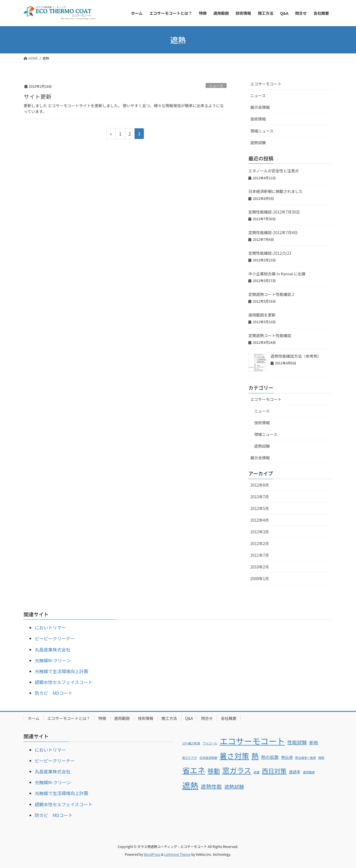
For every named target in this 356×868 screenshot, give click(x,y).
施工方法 (169, 718)
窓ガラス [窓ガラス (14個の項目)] (237, 770)
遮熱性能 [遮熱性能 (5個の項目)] (211, 786)
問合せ (207, 718)
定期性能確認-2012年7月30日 (274, 212)
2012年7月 (260, 497)
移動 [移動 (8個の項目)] (214, 771)
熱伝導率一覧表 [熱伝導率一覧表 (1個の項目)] (306, 758)
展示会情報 (260, 107)
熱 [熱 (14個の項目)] (255, 756)
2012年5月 (260, 508)
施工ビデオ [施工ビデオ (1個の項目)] (190, 758)
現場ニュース (262, 131)
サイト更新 (38, 96)
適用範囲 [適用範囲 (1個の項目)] (309, 772)
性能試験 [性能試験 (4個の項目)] (297, 742)
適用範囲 (122, 718)
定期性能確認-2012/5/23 (270, 253)
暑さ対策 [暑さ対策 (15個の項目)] (234, 756)
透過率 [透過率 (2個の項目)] (295, 772)
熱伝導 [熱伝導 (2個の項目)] (287, 757)
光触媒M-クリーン (53, 660)
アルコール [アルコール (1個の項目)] (210, 743)
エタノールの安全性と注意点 (274, 171)
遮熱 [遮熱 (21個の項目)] (190, 785)
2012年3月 (260, 532)
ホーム (34, 718)
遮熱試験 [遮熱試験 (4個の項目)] (234, 786)
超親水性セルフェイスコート (64, 682)
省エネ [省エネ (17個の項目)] (194, 770)
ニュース (216, 86)
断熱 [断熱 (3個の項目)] (314, 743)
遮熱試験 (258, 143)
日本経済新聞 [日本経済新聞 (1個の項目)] (208, 758)
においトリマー (50, 627)
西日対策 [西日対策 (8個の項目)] (274, 771)
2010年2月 (260, 567)
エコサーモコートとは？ (69, 718)
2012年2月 (260, 543)
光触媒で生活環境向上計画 (61, 671)
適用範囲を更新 (262, 315)
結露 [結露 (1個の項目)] (257, 772)
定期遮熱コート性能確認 (270, 335)
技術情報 (258, 119)
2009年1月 (260, 578)
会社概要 (229, 718)
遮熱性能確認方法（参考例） (296, 356)
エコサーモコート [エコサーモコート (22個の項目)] (252, 741)
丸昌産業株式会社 (53, 649)
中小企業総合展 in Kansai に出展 (277, 274)
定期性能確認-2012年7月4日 (273, 232)
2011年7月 (260, 555)
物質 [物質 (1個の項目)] (321, 758)
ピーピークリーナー (55, 638)
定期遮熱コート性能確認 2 (273, 294)
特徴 (102, 718)
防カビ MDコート (54, 693)
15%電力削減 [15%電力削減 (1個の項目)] (191, 743)
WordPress (152, 854)
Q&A (189, 718)
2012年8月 (260, 485)
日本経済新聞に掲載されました (276, 191)
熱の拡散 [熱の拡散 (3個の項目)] (270, 757)
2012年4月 (260, 520)
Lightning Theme (177, 854)
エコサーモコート (266, 84)
